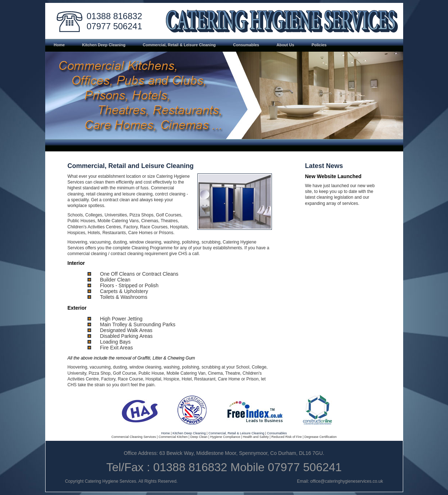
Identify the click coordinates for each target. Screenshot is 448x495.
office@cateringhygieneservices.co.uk (347, 481)
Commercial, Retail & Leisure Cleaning (236, 433)
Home (166, 433)
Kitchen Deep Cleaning (189, 433)
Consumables (277, 433)
